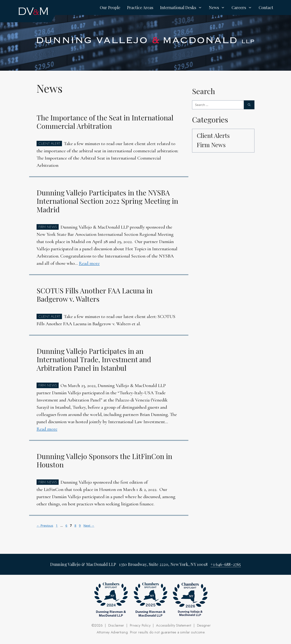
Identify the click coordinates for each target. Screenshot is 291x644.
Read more (89, 263)
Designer (204, 625)
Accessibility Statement (174, 625)
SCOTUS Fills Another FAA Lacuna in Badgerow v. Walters (95, 295)
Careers (243, 7)
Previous (45, 526)
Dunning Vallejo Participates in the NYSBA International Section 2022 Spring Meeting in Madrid (107, 201)
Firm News (211, 145)
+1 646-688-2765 (226, 564)
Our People (110, 7)
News (219, 7)
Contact (266, 7)
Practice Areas (140, 7)
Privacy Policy (140, 625)
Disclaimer (116, 625)
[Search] (249, 105)
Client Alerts (213, 135)
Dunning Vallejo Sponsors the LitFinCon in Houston (104, 460)
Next (89, 526)
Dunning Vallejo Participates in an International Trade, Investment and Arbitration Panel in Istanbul (94, 359)
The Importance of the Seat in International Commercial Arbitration (105, 122)
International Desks (183, 7)
